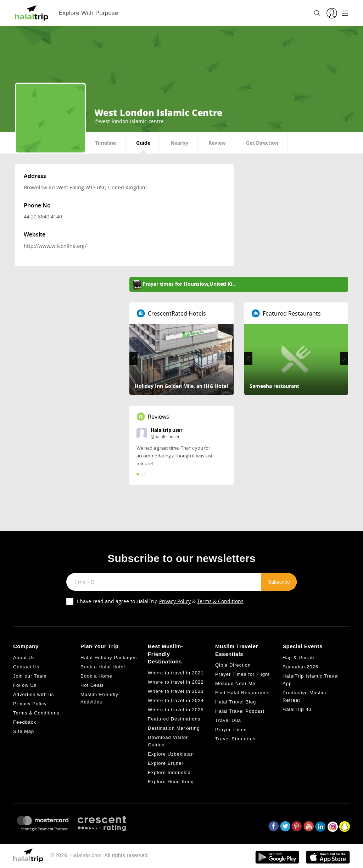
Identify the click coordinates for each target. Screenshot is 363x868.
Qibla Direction (233, 665)
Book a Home (96, 676)
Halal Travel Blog (236, 702)
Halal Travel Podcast (240, 711)
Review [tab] (217, 143)
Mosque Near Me (235, 683)
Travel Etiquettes (235, 739)
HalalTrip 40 (297, 709)
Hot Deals (92, 685)
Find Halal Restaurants (242, 693)
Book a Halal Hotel (103, 667)
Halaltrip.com (86, 855)
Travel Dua (228, 720)
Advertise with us (33, 694)
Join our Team (30, 676)
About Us (24, 658)
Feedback (25, 722)
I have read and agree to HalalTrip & (160, 601)
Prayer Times (231, 730)
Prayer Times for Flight (242, 674)
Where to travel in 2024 (176, 700)
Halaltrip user (167, 430)
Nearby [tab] (179, 143)
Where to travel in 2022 (176, 682)
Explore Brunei (165, 763)
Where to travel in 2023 (176, 691)
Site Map (24, 731)
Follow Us (25, 685)
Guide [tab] (143, 143)
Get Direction (262, 143)
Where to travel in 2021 (176, 673)
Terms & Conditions (220, 601)
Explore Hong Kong (171, 782)
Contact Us (26, 667)
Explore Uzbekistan (171, 754)
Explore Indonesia (169, 772)
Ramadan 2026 (300, 667)
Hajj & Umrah (298, 658)
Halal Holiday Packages (109, 658)
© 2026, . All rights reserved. (99, 855)
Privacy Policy (175, 601)
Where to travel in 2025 (176, 710)
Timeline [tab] (105, 143)
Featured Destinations (174, 719)
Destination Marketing (174, 728)
